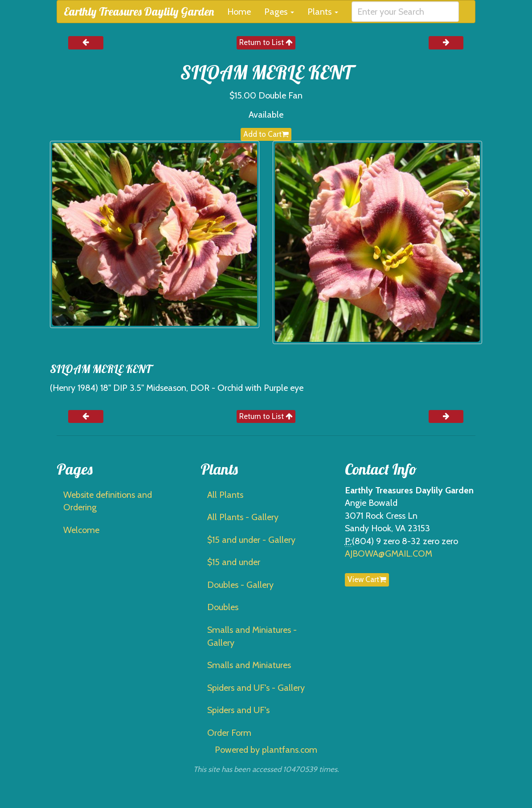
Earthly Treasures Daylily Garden (139, 11)
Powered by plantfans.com (266, 750)
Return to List (266, 42)
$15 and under (234, 562)
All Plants (225, 495)
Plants (323, 12)
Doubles (223, 607)
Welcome (81, 530)
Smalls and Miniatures (249, 665)
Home (239, 12)
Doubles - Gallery (240, 585)
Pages (279, 12)
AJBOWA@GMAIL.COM (389, 554)
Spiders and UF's (238, 710)
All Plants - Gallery (243, 517)
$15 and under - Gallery (251, 540)
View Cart (367, 579)
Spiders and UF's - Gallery (256, 688)
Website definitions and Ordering (108, 501)
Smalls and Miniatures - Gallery (252, 636)
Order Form (229, 733)
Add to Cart (266, 134)
